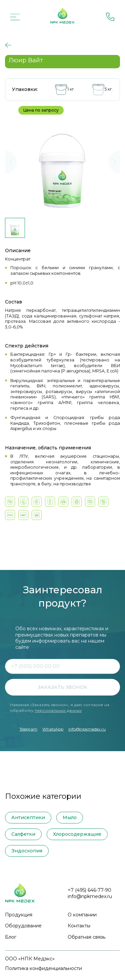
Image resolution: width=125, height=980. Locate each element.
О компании (82, 915)
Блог (11, 937)
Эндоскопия (27, 851)
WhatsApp (53, 729)
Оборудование (23, 926)
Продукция (19, 915)
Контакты (79, 926)
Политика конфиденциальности (43, 968)
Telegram (28, 729)
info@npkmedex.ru (87, 729)
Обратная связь (86, 937)
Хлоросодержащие (77, 834)
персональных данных (58, 710)
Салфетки (23, 834)
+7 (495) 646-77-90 (89, 890)
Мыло (70, 817)
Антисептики (28, 817)
